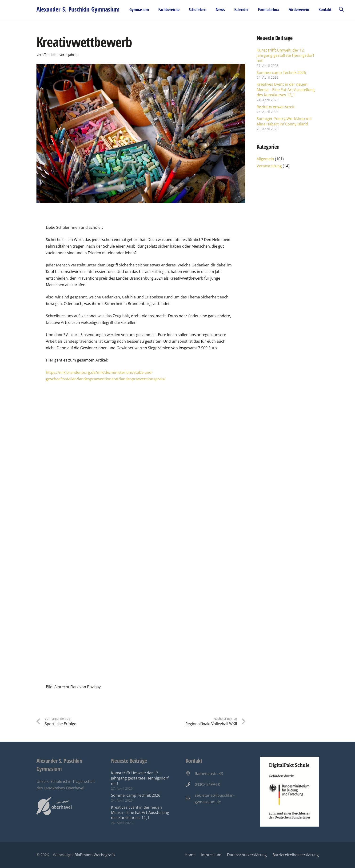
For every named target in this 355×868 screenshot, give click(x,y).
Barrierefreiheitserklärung (296, 855)
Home (190, 855)
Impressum (211, 855)
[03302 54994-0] (190, 784)
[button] (341, 9)
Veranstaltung (269, 166)
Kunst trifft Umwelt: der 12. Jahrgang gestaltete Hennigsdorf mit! (285, 55)
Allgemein (265, 159)
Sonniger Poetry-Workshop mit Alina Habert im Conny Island (284, 121)
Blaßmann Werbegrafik (95, 855)
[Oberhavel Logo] (54, 806)
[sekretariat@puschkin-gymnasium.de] (190, 798)
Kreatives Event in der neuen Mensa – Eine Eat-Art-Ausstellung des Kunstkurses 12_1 (286, 90)
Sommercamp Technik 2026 (281, 72)
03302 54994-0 (207, 784)
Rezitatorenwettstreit (276, 107)
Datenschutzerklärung (247, 855)
